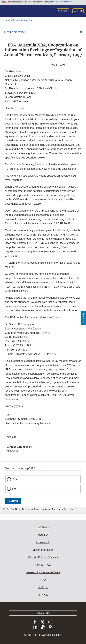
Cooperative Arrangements (18, 20)
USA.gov (43, 595)
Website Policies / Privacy (43, 557)
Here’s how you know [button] (61, 2)
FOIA (43, 580)
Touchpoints (69, 509)
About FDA (43, 535)
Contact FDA (43, 613)
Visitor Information (43, 550)
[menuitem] (43, 450)
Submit (13, 501)
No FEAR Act (43, 565)
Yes (15, 479)
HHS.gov (43, 587)
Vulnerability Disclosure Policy (43, 572)
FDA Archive (43, 527)
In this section (15, 32)
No (14, 489)
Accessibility (43, 542)
